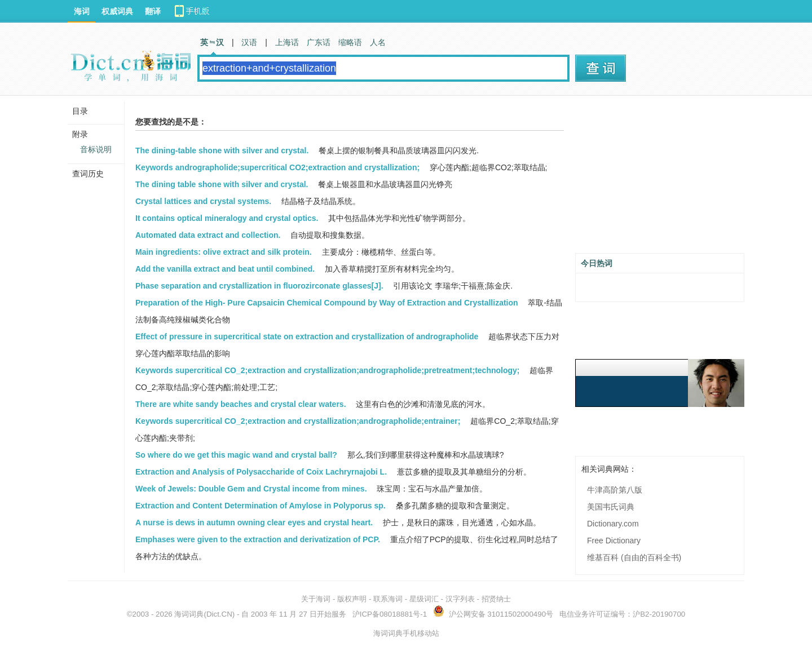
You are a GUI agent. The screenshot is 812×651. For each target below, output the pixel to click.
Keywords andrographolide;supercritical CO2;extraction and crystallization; (277, 167)
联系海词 (388, 599)
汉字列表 (460, 599)
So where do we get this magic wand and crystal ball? (236, 455)
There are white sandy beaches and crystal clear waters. (241, 404)
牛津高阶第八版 (615, 490)
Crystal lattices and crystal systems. (203, 201)
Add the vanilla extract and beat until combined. (225, 269)
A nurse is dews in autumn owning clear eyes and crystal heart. (254, 522)
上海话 (287, 42)
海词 (82, 11)
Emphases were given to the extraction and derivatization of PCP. (258, 539)
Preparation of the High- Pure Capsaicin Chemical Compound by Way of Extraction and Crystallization (327, 303)
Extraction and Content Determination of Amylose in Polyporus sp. (261, 506)
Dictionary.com (613, 524)
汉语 (249, 42)
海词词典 (189, 614)
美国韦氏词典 (611, 507)
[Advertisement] (660, 179)
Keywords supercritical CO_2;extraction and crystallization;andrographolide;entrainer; (298, 421)
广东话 (319, 42)
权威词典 (117, 11)
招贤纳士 (496, 599)
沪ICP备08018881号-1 (390, 614)
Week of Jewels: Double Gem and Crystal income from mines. (251, 489)
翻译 (153, 11)
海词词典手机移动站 (406, 633)
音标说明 (96, 149)
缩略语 (350, 42)
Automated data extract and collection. (208, 235)
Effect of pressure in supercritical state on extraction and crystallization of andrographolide (307, 336)
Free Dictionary (614, 541)
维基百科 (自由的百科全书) (634, 557)
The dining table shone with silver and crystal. (222, 184)
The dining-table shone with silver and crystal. (222, 150)
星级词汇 (424, 599)
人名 (378, 42)
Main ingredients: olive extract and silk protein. (224, 252)
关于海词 (316, 599)
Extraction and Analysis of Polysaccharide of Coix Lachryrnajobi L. (261, 472)
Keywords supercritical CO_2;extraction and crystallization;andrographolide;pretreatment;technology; (327, 370)
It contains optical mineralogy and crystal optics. (227, 218)
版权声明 (352, 599)
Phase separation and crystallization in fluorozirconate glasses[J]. (259, 286)
